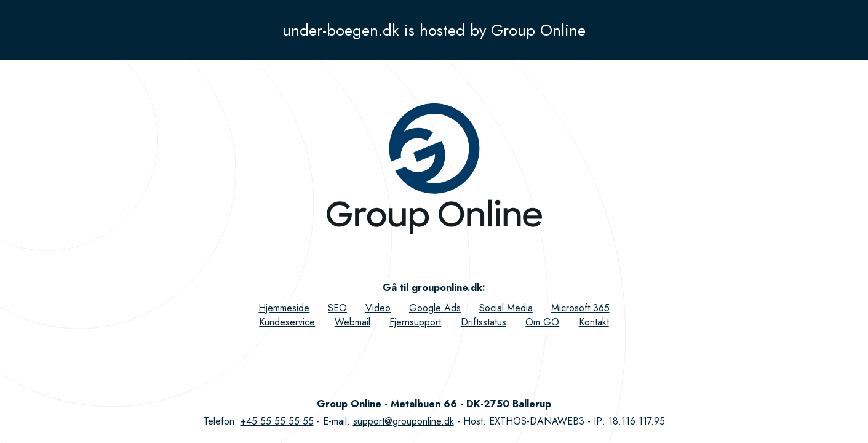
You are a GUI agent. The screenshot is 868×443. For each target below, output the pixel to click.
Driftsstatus (484, 322)
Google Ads (435, 308)
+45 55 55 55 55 (277, 421)
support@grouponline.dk (404, 421)
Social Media (506, 308)
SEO (337, 308)
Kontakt (594, 322)
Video (378, 308)
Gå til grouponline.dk (432, 288)
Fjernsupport (415, 322)
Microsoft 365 (580, 308)
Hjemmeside (284, 308)
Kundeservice (287, 322)
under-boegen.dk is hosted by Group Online (434, 30)
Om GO (542, 322)
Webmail (352, 322)
